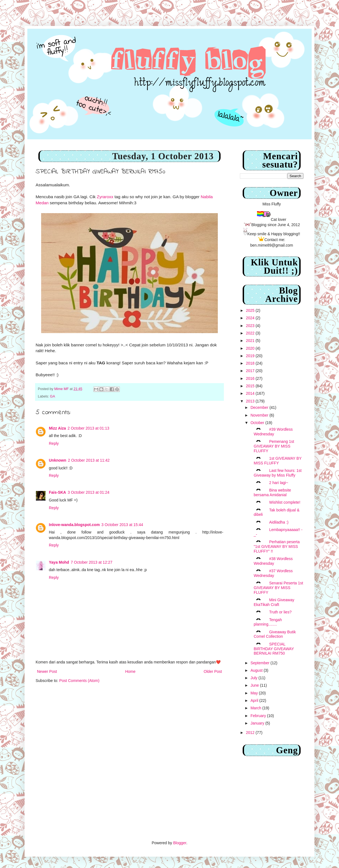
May (255, 693)
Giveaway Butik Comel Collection (275, 634)
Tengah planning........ (268, 622)
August (257, 670)
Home (130, 671)
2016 (251, 378)
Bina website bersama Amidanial (272, 492)
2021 (251, 341)
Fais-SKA (57, 492)
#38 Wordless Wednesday (273, 561)
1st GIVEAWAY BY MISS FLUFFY (278, 461)
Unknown (58, 460)
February (259, 716)
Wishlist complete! (285, 502)
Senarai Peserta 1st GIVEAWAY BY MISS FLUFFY (278, 588)
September (260, 663)
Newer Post (47, 671)
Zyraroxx (105, 197)
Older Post (213, 671)
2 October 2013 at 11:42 (89, 460)
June (255, 685)
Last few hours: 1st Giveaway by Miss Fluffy (278, 473)
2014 (251, 393)
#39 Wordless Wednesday (273, 432)
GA (52, 396)
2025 (251, 310)
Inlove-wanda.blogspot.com (74, 525)
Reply (54, 443)
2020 (251, 348)
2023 (251, 326)
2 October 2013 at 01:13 (88, 428)
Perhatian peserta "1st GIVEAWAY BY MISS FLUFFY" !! (277, 547)
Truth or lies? (280, 612)
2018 (251, 363)
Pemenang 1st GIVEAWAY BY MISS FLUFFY (274, 446)
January (258, 723)
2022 (251, 333)
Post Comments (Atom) (79, 681)
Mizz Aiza (57, 428)
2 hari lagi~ (279, 483)
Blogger (180, 843)
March (256, 708)
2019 (251, 356)
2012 (251, 733)
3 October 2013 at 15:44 (122, 525)
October (258, 423)
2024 (251, 318)
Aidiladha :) (279, 522)
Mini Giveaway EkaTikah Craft (274, 602)
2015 (251, 386)
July (254, 678)
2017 (251, 371)
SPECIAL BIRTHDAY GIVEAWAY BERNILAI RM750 (274, 649)
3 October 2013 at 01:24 (88, 492)
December (260, 407)
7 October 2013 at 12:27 (92, 562)
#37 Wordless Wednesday (273, 573)
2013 (251, 401)
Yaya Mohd (59, 562)
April (255, 700)
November (260, 415)
